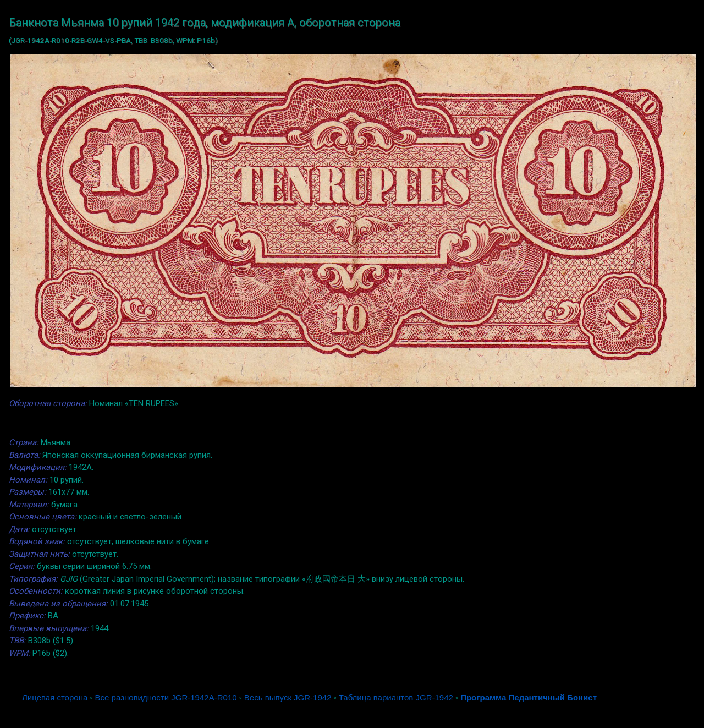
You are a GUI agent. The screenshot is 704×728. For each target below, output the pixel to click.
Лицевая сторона (55, 697)
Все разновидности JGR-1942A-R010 (166, 697)
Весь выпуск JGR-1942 (288, 697)
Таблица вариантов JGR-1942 (396, 697)
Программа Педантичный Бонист (529, 697)
